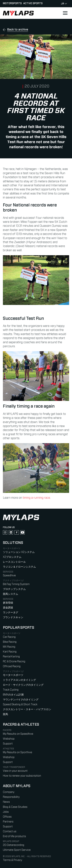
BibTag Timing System (16, 584)
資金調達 (8, 608)
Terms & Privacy (13, 860)
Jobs (6, 812)
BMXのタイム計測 (13, 695)
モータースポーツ (13, 675)
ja (64, 4)
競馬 (5, 714)
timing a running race (36, 498)
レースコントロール (14, 562)
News (6, 802)
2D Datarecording (14, 845)
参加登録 (8, 603)
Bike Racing (10, 642)
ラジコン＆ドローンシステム (19, 567)
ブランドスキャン (13, 617)
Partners (8, 822)
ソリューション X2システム (19, 552)
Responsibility (11, 797)
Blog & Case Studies (15, 807)
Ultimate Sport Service (17, 850)
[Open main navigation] (65, 13)
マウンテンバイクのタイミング (21, 700)
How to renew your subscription (22, 776)
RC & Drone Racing (14, 661)
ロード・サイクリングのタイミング (23, 685)
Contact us (10, 831)
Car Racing (9, 637)
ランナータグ (11, 612)
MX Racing (9, 647)
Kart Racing (10, 652)
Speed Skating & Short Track (20, 704)
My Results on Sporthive (18, 752)
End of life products (14, 836)
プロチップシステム (14, 589)
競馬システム (11, 594)
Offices (7, 817)
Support (8, 744)
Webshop (9, 739)
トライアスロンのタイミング (19, 680)
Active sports (33, 3)
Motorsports (12, 3)
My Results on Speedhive (18, 734)
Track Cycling (11, 690)
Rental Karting (11, 657)
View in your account (15, 771)
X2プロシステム (12, 557)
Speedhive (9, 575)
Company (9, 792)
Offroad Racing (12, 666)
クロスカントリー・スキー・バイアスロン (27, 709)
